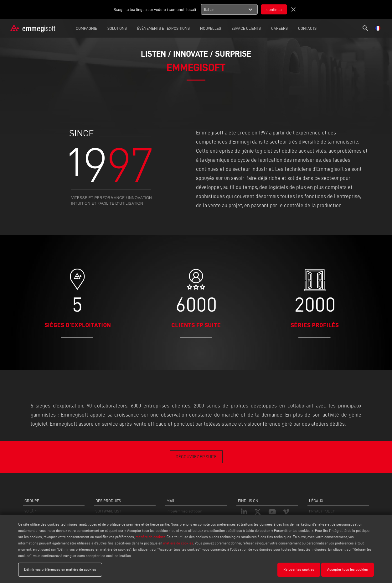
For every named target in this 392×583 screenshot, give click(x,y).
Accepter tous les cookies (348, 569)
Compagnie (86, 28)
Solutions (117, 28)
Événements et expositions (163, 28)
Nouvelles (211, 28)
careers (279, 28)
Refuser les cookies (299, 569)
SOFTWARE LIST (108, 511)
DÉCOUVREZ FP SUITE (196, 457)
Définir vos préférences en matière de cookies (60, 569)
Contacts (307, 28)
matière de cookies (151, 537)
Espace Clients (246, 28)
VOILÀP (30, 511)
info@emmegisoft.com (184, 511)
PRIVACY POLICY (322, 511)
